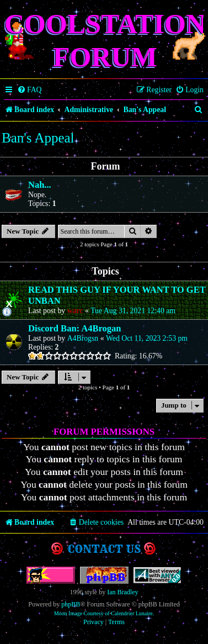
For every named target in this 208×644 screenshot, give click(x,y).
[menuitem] (30, 90)
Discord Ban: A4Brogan (74, 328)
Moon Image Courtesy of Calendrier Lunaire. (104, 613)
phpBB (71, 604)
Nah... (40, 185)
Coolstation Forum (105, 40)
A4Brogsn (83, 338)
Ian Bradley (122, 592)
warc (75, 311)
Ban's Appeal (38, 138)
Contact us (104, 549)
